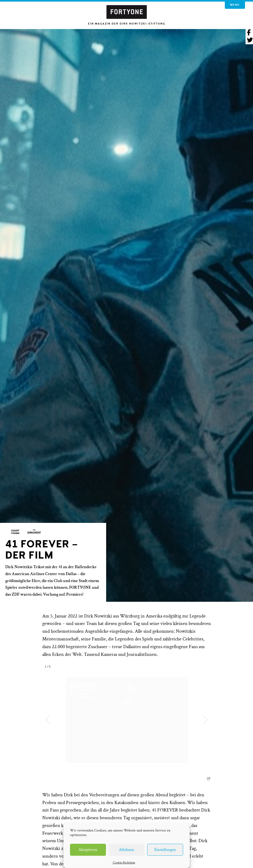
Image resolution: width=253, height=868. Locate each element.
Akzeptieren (88, 850)
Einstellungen (165, 850)
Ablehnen (126, 850)
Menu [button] (235, 5)
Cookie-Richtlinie (124, 863)
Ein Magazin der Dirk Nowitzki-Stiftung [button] (127, 24)
